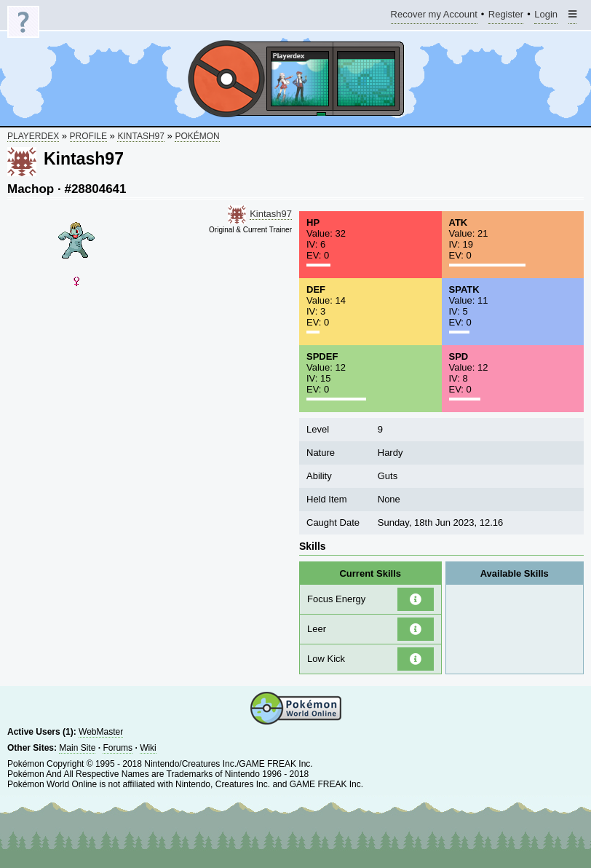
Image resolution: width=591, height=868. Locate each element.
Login (546, 16)
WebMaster (101, 732)
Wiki (148, 748)
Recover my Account (434, 16)
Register (506, 16)
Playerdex (33, 136)
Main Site (77, 748)
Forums (118, 748)
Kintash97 (140, 136)
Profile (88, 136)
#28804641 (95, 189)
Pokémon (197, 136)
